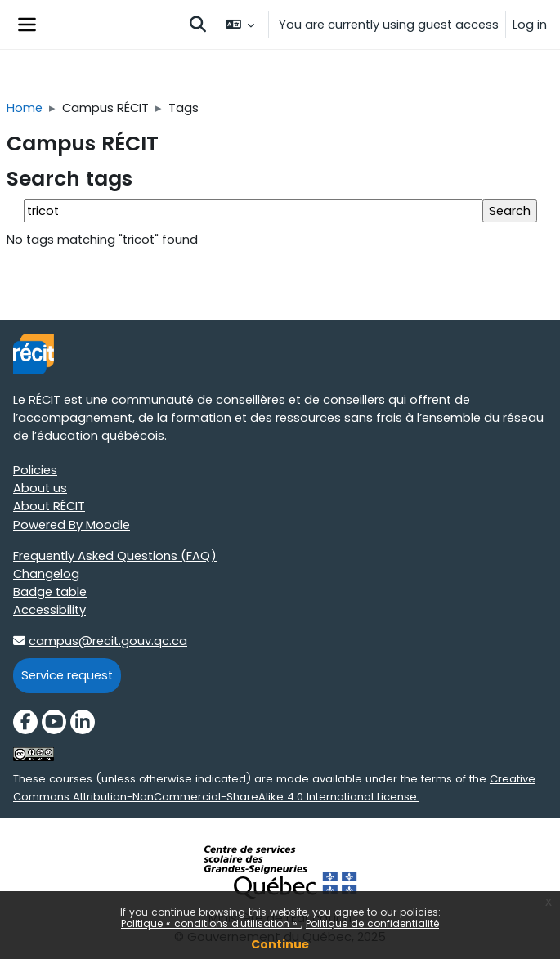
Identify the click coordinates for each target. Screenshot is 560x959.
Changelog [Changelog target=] (46, 574)
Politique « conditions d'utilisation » (211, 923)
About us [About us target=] (40, 488)
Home (25, 108)
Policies (35, 470)
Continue (280, 944)
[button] (198, 25)
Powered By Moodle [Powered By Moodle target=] (72, 525)
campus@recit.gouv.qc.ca (108, 641)
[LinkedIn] (83, 722)
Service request (67, 675)
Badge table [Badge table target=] (50, 592)
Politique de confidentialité (372, 923)
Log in (530, 25)
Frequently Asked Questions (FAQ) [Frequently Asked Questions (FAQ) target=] (115, 556)
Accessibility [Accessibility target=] (49, 610)
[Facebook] (25, 722)
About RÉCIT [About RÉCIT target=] (49, 506)
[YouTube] (54, 722)
